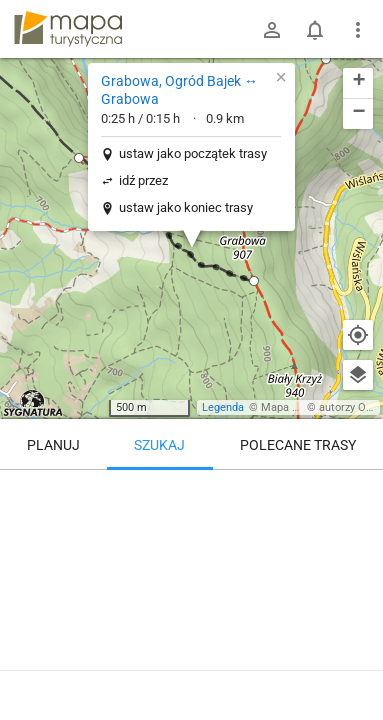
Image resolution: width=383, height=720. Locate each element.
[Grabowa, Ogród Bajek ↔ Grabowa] (191, 555)
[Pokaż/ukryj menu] (358, 30)
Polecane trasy (298, 445)
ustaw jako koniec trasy (186, 207)
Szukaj (159, 445)
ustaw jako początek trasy (193, 153)
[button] (326, 59)
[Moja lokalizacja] (358, 335)
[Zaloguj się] (272, 30)
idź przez (143, 180)
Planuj (53, 445)
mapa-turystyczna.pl (68, 29)
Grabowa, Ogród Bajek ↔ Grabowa (179, 90)
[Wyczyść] (358, 492)
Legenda (223, 407)
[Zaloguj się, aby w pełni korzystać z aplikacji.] (352, 665)
